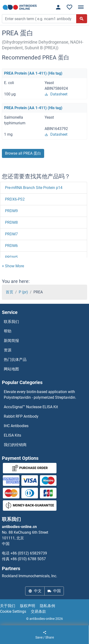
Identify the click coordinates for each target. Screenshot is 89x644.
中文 (35, 591)
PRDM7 (11, 234)
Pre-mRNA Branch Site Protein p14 (34, 188)
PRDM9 (11, 211)
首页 (9, 292)
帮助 (8, 331)
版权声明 (28, 606)
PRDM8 (11, 222)
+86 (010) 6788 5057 (28, 559)
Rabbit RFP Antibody (21, 416)
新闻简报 (11, 341)
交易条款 (38, 611)
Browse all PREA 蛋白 (23, 153)
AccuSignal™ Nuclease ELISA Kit (31, 407)
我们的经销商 (15, 445)
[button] (13, 266)
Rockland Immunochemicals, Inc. (30, 576)
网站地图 (11, 369)
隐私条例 (47, 606)
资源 (8, 350)
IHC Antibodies (16, 426)
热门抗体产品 (15, 360)
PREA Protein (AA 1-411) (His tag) (33, 73)
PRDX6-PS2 (15, 199)
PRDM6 (11, 246)
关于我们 (8, 606)
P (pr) (23, 292)
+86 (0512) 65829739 (29, 553)
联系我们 (11, 322)
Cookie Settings (13, 611)
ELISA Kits (12, 435)
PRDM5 (11, 257)
